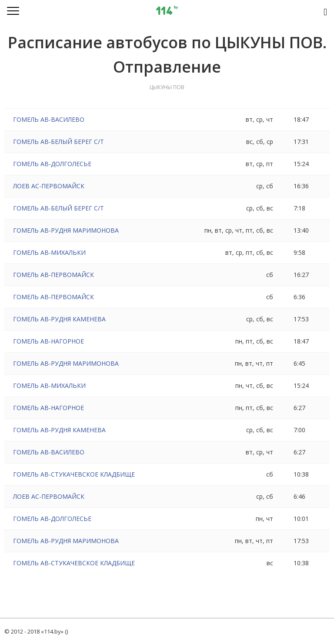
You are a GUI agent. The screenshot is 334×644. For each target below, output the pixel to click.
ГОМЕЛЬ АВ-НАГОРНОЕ (48, 341)
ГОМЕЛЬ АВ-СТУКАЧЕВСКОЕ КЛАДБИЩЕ (74, 474)
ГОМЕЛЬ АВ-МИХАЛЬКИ (49, 252)
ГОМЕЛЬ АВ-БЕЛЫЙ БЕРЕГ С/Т (58, 142)
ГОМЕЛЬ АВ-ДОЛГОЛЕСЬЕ (52, 164)
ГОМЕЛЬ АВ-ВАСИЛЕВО (49, 119)
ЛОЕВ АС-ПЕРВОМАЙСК (49, 186)
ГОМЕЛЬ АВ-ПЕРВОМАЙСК (53, 275)
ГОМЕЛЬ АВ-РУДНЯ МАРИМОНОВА (66, 230)
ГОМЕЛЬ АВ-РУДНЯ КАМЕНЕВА (59, 319)
